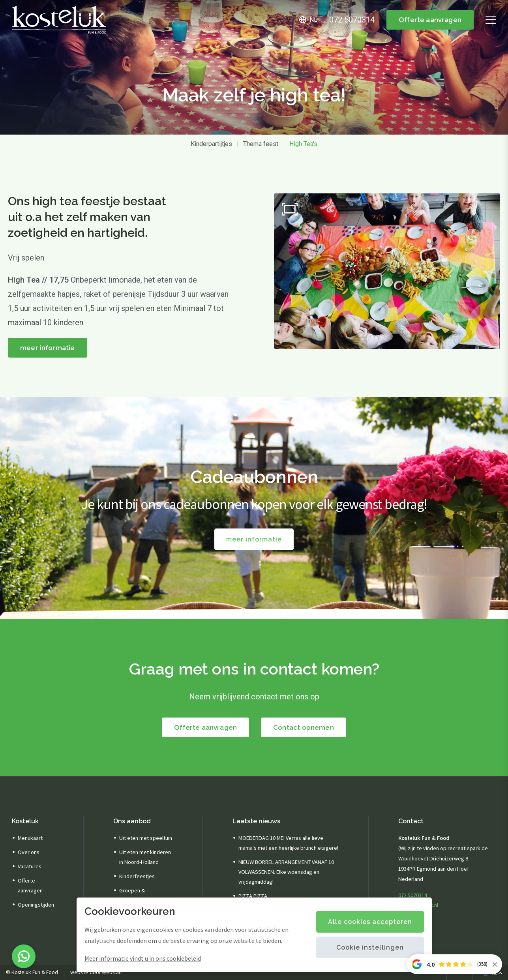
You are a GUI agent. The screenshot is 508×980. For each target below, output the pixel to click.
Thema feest (261, 144)
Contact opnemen (304, 727)
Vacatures (30, 866)
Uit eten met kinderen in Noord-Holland (145, 857)
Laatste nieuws (256, 821)
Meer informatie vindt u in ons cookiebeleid (143, 958)
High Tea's (303, 144)
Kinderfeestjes (137, 876)
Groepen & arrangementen (138, 895)
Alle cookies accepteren (370, 922)
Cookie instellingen (370, 947)
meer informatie (48, 348)
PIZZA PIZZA (253, 896)
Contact (411, 821)
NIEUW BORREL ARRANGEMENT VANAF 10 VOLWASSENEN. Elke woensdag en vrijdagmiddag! (286, 872)
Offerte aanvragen (430, 20)
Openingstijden (36, 905)
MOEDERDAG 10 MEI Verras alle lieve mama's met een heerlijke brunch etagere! (288, 843)
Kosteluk (25, 821)
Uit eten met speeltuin (146, 838)
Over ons (29, 852)
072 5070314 (413, 895)
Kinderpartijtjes (211, 144)
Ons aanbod (132, 821)
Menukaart (30, 838)
